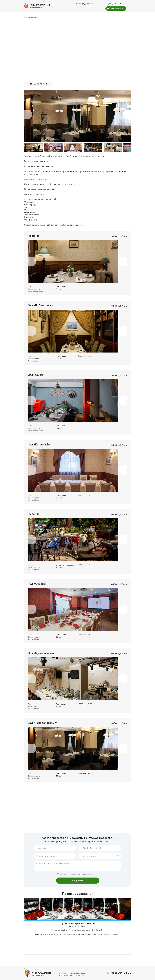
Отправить (78, 876)
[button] (28, 109)
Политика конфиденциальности (72, 978)
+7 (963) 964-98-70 (115, 4)
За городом (30, 17)
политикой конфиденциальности (81, 870)
